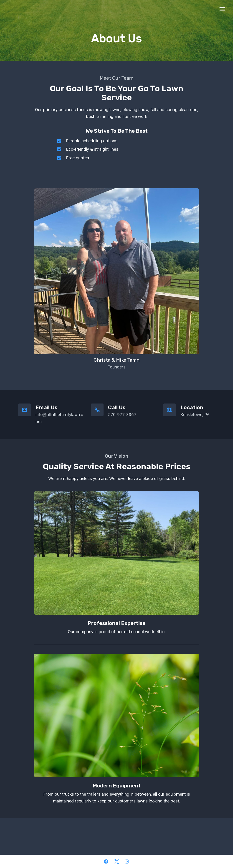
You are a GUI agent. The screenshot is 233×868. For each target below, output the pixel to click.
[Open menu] (222, 9)
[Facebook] (106, 861)
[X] (116, 861)
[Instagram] (127, 861)
